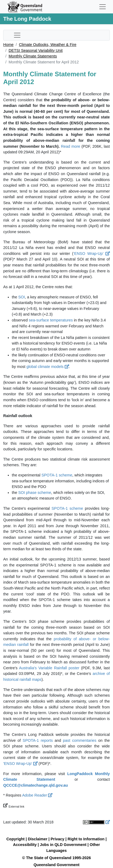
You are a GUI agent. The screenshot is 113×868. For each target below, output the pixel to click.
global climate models (48, 367)
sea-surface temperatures (51, 320)
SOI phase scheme (35, 493)
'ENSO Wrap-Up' (20, 764)
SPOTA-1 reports (38, 740)
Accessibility (25, 845)
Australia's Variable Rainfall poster (49, 668)
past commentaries (80, 740)
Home (8, 45)
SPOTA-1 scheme (57, 475)
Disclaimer (38, 839)
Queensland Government (56, 865)
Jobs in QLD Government (64, 845)
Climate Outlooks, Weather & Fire (48, 45)
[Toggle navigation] (103, 7)
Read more (71, 146)
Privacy (58, 839)
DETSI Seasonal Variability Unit (36, 50)
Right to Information (86, 839)
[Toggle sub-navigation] (17, 35)
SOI (22, 297)
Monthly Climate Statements (33, 56)
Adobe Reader (37, 795)
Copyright (16, 839)
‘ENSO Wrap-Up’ (92, 254)
